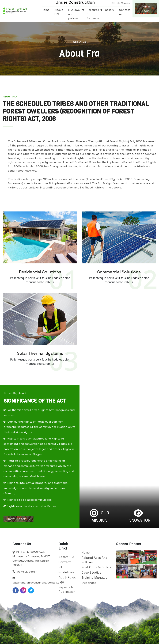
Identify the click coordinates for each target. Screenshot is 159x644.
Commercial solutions (119, 272)
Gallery (110, 10)
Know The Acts (18, 519)
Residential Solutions (40, 272)
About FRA (59, 12)
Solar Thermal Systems (40, 353)
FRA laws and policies (74, 14)
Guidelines (66, 572)
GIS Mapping (124, 3)
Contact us (125, 12)
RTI (113, 3)
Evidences (89, 583)
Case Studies (91, 573)
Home (46, 10)
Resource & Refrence (93, 14)
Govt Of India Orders (96, 567)
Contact (65, 562)
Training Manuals (94, 578)
